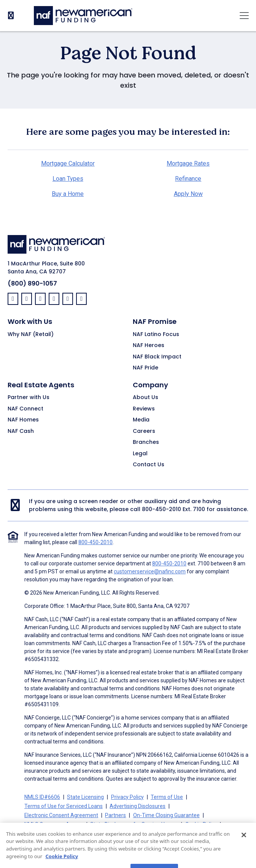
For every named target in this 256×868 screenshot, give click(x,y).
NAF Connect (25, 409)
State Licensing (85, 797)
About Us (145, 398)
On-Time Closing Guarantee (166, 815)
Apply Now (188, 194)
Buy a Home (68, 194)
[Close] (244, 844)
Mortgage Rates (188, 163)
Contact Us (149, 465)
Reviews (144, 409)
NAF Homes (23, 420)
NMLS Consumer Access (54, 824)
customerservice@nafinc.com (150, 571)
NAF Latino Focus (156, 335)
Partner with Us (29, 398)
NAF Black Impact (157, 357)
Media (141, 420)
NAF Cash (21, 431)
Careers (144, 431)
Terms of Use (167, 797)
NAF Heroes (149, 346)
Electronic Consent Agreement (61, 815)
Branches (146, 442)
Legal (140, 454)
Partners (115, 815)
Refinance (188, 179)
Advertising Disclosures (138, 806)
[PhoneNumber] (11, 15)
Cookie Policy (201, 824)
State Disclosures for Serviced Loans (134, 824)
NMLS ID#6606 (42, 797)
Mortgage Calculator (68, 163)
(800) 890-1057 (32, 283)
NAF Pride (145, 368)
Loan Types (68, 179)
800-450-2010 (161, 509)
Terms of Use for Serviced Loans (64, 806)
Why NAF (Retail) (31, 335)
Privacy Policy (127, 797)
